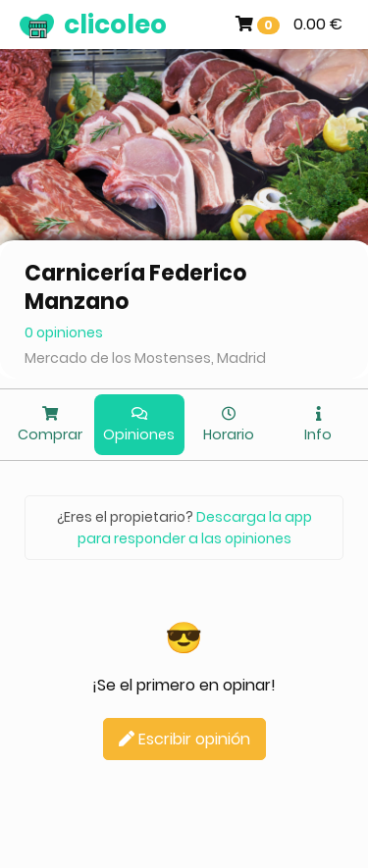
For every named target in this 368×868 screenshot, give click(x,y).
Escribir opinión (184, 739)
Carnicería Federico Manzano (136, 287)
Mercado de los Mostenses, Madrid (145, 358)
